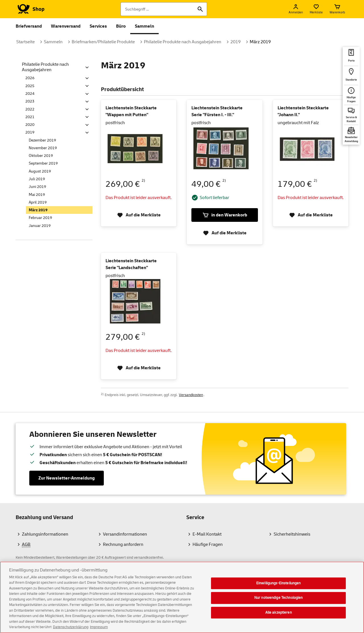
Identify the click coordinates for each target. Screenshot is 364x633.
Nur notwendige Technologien (279, 599)
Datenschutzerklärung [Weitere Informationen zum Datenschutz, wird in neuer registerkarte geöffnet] (71, 629)
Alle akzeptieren (279, 614)
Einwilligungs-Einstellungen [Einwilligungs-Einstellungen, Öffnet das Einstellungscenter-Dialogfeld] (279, 585)
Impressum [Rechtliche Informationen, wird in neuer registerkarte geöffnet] (99, 629)
